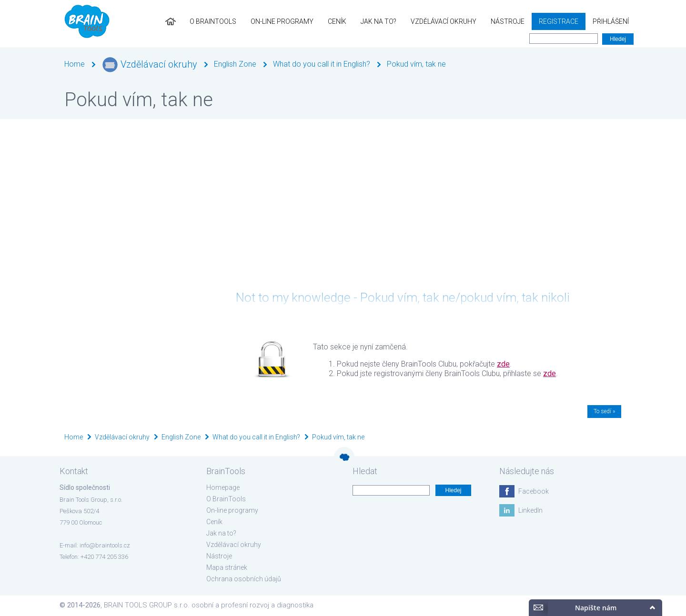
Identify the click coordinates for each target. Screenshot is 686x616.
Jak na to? (378, 21)
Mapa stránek (227, 567)
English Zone (235, 64)
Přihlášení (611, 21)
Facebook (534, 491)
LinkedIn (530, 510)
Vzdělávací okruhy (444, 21)
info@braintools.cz (105, 545)
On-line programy (282, 21)
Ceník (337, 21)
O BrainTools (213, 21)
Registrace (559, 21)
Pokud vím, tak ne (416, 64)
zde (503, 364)
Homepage (223, 487)
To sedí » (604, 411)
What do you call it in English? (322, 64)
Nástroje (508, 21)
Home (75, 64)
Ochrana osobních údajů (244, 579)
